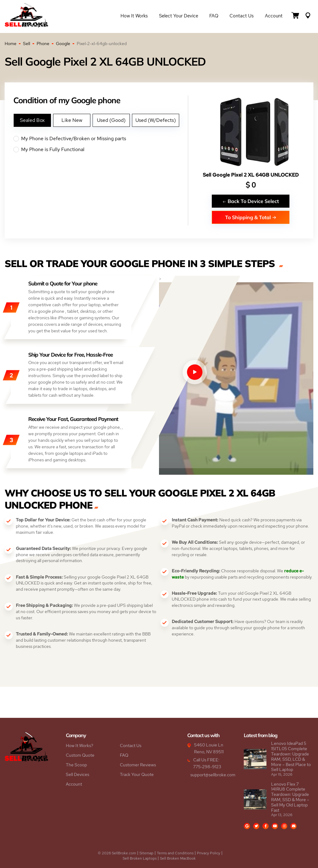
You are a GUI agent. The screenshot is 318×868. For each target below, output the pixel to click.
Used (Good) (111, 120)
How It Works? (79, 746)
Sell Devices (77, 774)
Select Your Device (179, 16)
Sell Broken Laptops (140, 858)
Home (11, 44)
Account (274, 16)
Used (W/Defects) (156, 120)
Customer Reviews (138, 765)
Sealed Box (32, 120)
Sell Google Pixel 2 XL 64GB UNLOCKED (251, 175)
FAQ (214, 16)
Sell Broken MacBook (178, 858)
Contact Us (242, 16)
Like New (72, 120)
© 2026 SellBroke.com (117, 853)
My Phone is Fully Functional (101, 150)
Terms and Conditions (175, 853)
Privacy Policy (209, 853)
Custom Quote (80, 755)
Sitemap (146, 853)
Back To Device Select (251, 201)
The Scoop (76, 765)
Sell (27, 44)
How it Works (134, 16)
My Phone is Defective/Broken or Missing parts (101, 139)
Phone (43, 44)
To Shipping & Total (251, 217)
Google (63, 44)
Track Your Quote (137, 774)
